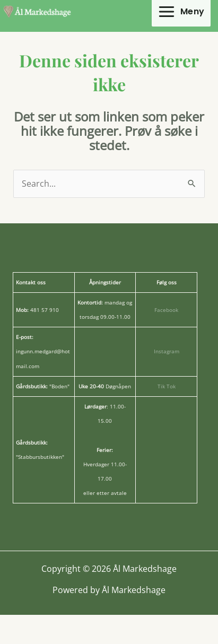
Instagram (167, 351)
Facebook (166, 310)
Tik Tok (167, 386)
